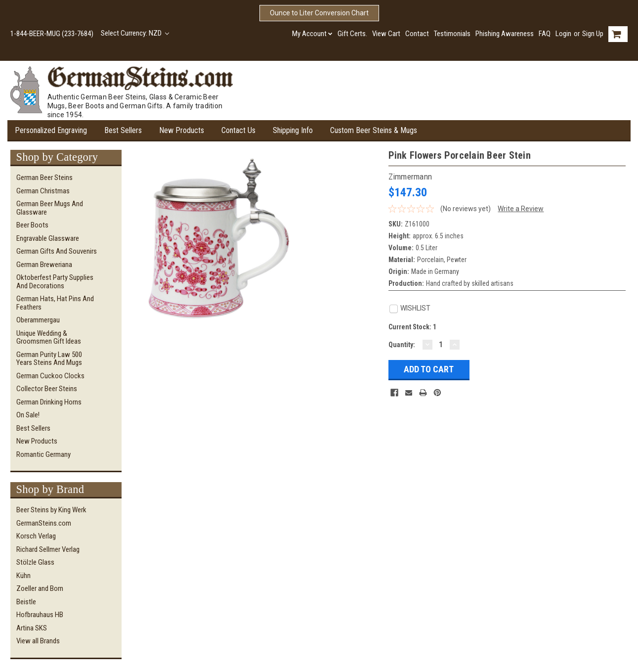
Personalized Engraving (51, 130)
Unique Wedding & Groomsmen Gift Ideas (49, 337)
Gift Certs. (352, 34)
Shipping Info (293, 130)
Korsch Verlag (36, 536)
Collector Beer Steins (47, 389)
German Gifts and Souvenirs (57, 251)
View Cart (386, 34)
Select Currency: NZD (135, 33)
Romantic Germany (43, 454)
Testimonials (452, 34)
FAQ (545, 34)
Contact (417, 34)
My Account (312, 34)
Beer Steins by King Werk (51, 510)
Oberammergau (38, 320)
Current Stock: (412, 327)
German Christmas (43, 191)
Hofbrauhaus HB (40, 615)
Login (563, 34)
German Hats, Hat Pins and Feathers (55, 303)
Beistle (26, 602)
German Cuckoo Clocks (50, 376)
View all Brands (38, 641)
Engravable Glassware (48, 238)
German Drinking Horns (49, 402)
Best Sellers (123, 130)
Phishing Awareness (505, 34)
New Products (182, 130)
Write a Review (521, 209)
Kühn (23, 576)
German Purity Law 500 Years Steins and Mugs (49, 359)
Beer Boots (32, 225)
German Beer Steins (44, 178)
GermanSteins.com (44, 523)
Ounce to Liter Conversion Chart (319, 13)
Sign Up (593, 34)
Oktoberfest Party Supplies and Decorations (55, 282)
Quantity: (402, 345)
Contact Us (238, 130)
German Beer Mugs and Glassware (50, 208)
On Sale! (28, 415)
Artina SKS (32, 628)
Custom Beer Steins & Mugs (374, 130)
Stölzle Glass (35, 562)
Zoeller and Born (40, 588)
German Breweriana (44, 265)
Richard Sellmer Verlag (48, 549)
